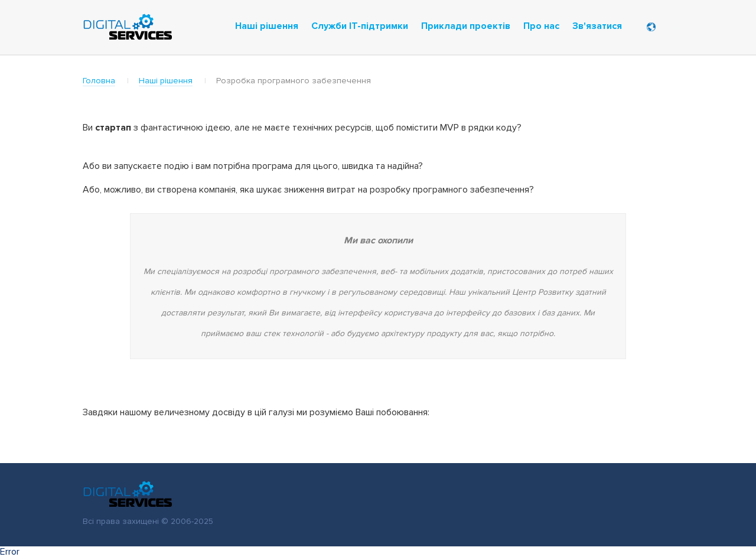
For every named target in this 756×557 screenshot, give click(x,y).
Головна (99, 81)
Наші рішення (166, 81)
